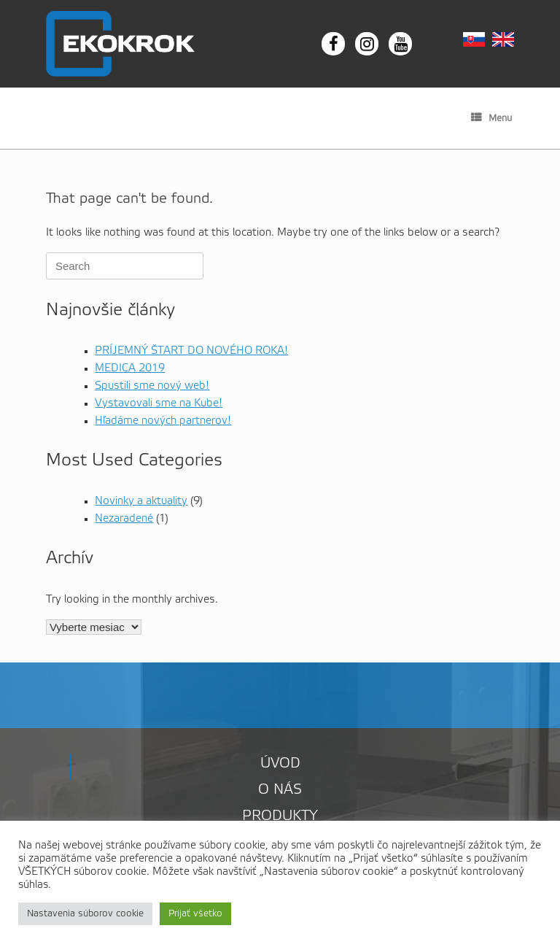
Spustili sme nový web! (152, 386)
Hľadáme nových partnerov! (163, 421)
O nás (280, 790)
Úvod (280, 764)
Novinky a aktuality (141, 501)
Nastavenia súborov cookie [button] (85, 914)
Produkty (280, 816)
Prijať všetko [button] (195, 914)
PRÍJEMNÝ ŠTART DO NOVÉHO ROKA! (191, 351)
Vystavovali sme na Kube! (159, 403)
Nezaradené (124, 519)
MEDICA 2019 (130, 368)
